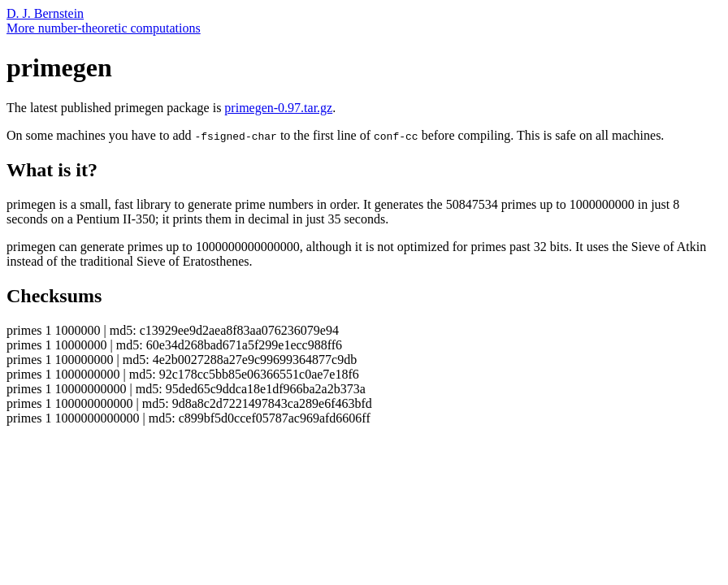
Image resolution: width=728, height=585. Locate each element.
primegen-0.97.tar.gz (278, 108)
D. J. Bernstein (45, 13)
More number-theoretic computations (104, 28)
